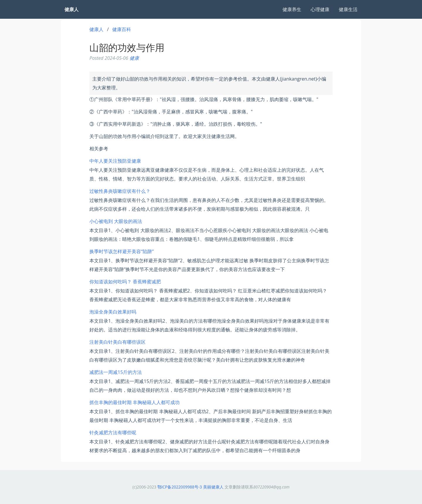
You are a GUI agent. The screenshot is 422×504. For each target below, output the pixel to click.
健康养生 (292, 9)
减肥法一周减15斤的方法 (115, 372)
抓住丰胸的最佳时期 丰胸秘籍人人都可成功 (135, 402)
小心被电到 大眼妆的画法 (116, 221)
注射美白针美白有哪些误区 (118, 342)
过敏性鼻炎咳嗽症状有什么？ (120, 191)
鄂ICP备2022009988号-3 (180, 487)
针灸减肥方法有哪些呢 (113, 433)
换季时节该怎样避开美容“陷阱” (121, 251)
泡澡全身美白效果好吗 (113, 312)
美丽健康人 (213, 487)
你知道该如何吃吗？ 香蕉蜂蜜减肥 (125, 282)
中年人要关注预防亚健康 (115, 161)
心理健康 (320, 9)
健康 (134, 58)
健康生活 (348, 9)
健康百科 (122, 29)
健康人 (96, 29)
